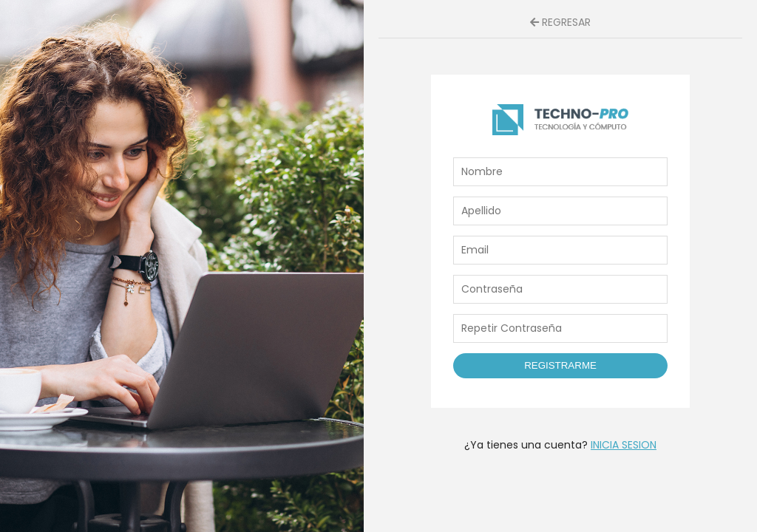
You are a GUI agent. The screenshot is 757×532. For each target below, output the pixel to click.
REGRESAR (560, 22)
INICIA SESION (624, 445)
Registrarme (560, 365)
